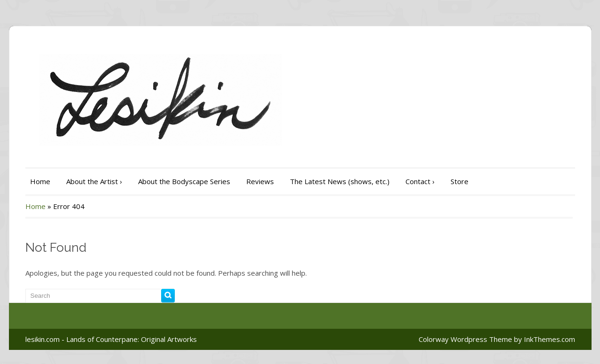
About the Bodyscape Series (184, 181)
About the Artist (94, 181)
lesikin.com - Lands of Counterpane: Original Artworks (111, 339)
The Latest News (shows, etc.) (340, 181)
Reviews (260, 181)
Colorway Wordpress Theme (465, 339)
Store (460, 181)
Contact (420, 181)
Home (40, 181)
